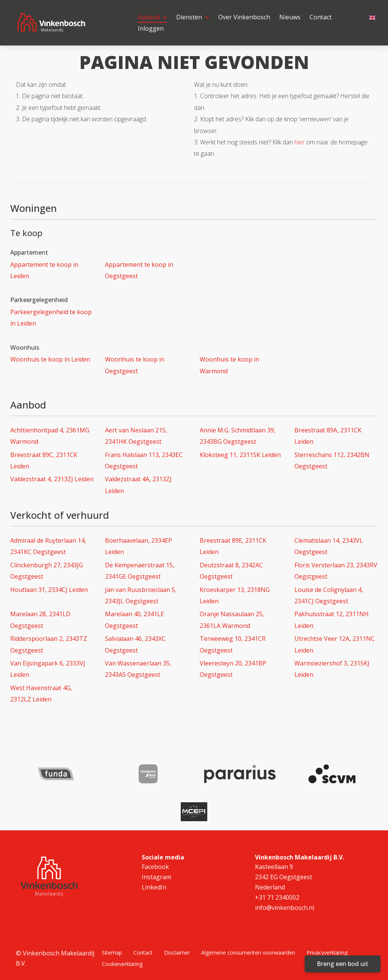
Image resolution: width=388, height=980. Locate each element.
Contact (321, 17)
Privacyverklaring (327, 953)
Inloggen (151, 28)
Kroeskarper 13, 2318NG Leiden (235, 595)
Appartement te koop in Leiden (44, 270)
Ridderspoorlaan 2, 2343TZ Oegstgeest (49, 644)
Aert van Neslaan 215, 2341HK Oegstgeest (136, 436)
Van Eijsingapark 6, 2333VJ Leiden (48, 669)
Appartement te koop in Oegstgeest (139, 270)
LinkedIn (154, 887)
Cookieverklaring (122, 964)
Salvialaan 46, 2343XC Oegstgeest (135, 644)
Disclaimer (177, 953)
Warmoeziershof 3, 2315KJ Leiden (332, 669)
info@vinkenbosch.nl (285, 908)
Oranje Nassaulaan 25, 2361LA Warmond (232, 620)
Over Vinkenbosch (244, 17)
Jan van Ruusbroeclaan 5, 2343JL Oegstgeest (141, 595)
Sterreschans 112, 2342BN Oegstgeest (332, 460)
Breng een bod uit (343, 964)
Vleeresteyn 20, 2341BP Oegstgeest (233, 669)
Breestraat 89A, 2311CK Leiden (328, 436)
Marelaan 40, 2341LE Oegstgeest (135, 620)
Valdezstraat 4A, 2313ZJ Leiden (138, 485)
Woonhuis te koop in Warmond (229, 365)
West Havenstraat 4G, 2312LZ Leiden (41, 694)
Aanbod (153, 17)
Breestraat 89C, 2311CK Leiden (44, 460)
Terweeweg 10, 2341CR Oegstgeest (233, 644)
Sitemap (112, 953)
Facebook (155, 867)
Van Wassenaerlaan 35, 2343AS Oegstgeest (138, 669)
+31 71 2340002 (277, 897)
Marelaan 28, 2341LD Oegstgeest (40, 620)
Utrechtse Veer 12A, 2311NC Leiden (335, 644)
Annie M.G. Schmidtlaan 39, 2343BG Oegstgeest (238, 436)
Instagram (156, 877)
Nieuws (290, 17)
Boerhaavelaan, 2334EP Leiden (138, 546)
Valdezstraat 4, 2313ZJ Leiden (52, 479)
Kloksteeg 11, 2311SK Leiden (240, 455)
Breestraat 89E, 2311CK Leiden (233, 546)
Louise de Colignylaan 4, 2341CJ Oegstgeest (329, 595)
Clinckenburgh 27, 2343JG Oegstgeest (47, 571)
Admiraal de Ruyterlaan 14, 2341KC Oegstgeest (48, 546)
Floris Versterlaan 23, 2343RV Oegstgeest (336, 571)
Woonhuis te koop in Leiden (50, 359)
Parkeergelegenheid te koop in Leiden (51, 318)
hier (300, 142)
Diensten (193, 17)
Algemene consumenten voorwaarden (248, 953)
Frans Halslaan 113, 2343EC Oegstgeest (144, 460)
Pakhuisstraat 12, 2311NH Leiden (332, 620)
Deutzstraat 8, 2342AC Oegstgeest (231, 571)
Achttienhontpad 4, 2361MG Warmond (50, 436)
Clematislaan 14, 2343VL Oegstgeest (329, 546)
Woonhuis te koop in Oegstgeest (135, 365)
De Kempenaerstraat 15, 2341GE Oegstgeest (140, 571)
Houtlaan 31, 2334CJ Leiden (49, 590)
